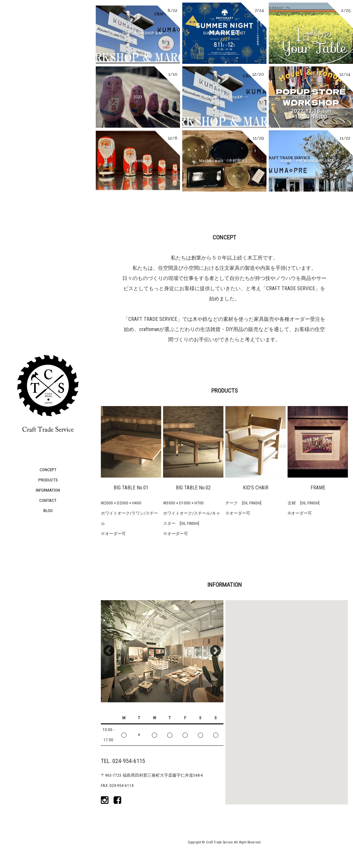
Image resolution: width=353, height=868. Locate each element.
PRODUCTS (48, 480)
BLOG (48, 511)
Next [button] (215, 651)
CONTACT (48, 500)
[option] (162, 651)
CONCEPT (48, 470)
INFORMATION (48, 490)
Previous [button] (109, 651)
